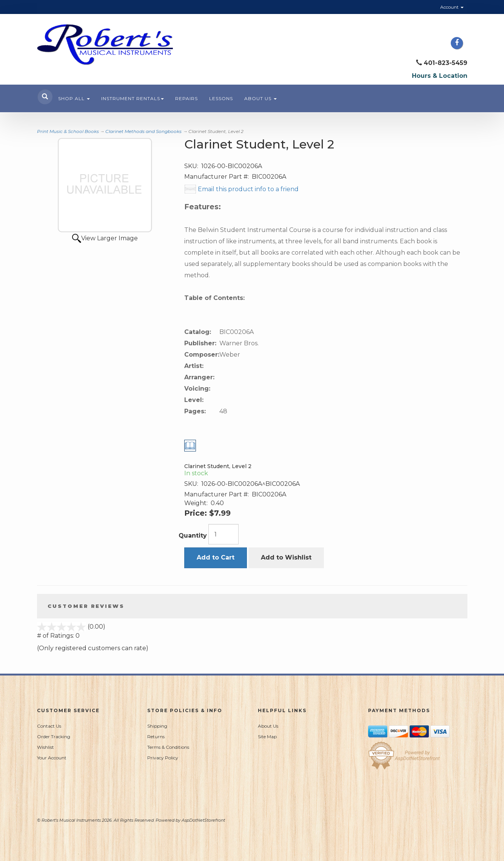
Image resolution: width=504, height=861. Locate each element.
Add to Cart (216, 557)
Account (452, 7)
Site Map (267, 737)
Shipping (157, 726)
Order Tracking (54, 737)
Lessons (221, 98)
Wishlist (45, 747)
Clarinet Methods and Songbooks (143, 131)
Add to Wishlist (286, 557)
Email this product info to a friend (248, 189)
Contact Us (49, 726)
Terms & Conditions (168, 747)
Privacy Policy (163, 758)
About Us (260, 98)
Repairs (186, 98)
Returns (156, 737)
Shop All (74, 98)
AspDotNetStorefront (203, 820)
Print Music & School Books (68, 131)
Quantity (193, 536)
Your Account (52, 758)
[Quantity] (223, 534)
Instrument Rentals (133, 98)
